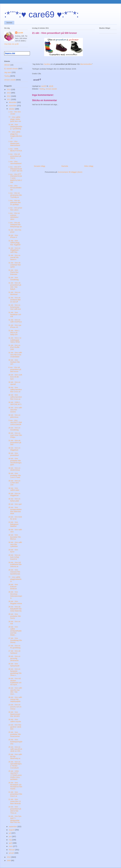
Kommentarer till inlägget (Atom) (70, 172)
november (13, 106)
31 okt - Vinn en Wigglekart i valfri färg (14, 250)
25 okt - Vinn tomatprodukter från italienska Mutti (15, 510)
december (13, 102)
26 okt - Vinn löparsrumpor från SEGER (14, 714)
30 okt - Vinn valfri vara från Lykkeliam (15, 544)
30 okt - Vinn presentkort (14, 454)
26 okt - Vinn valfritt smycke (15, 721)
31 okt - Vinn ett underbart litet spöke (15, 265)
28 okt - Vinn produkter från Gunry (15, 616)
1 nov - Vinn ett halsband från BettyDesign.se (15, 225)
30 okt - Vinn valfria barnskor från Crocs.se (15, 390)
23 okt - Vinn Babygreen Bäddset (13, 524)
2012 (9, 96)
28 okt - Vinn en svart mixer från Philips (15, 435)
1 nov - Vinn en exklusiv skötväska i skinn (14, 216)
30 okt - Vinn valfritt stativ (14, 489)
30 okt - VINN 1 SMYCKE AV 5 (15, 403)
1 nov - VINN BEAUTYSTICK (15, 150)
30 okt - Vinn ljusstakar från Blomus (15, 537)
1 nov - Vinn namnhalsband (15, 163)
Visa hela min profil (11, 44)
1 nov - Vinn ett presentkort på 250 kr (15, 156)
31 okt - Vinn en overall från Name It (14, 257)
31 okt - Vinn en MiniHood (14, 293)
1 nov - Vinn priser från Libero (15, 209)
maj (10, 840)
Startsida (9, 23)
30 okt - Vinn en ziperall (14, 383)
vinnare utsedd (51, 89)
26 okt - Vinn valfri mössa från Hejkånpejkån (15, 699)
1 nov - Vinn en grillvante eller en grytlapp (15, 202)
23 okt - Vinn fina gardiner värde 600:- (15, 727)
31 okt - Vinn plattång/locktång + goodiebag (15, 127)
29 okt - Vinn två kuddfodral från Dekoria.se (15, 565)
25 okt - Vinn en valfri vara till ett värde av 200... (15, 749)
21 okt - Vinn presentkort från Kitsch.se (15, 794)
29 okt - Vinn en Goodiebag (14, 429)
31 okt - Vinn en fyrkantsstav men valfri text (15, 307)
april (11, 843)
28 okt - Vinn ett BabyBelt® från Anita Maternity (15, 609)
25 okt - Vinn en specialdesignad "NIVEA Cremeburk (15, 765)
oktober (12, 109)
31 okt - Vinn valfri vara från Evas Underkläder (15, 355)
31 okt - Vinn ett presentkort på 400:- (15, 443)
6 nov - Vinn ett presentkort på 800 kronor (15, 369)
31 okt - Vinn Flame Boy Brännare (13, 272)
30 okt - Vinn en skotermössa (14, 469)
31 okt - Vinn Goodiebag (14, 279)
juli (10, 833)
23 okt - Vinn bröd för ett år (15, 518)
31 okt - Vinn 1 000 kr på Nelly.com (14, 333)
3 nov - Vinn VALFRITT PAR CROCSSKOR (15, 422)
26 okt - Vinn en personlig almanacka (14, 658)
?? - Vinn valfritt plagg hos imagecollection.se (15, 135)
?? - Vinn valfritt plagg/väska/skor (15, 579)
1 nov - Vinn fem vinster (15, 113)
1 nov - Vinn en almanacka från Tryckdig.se (15, 195)
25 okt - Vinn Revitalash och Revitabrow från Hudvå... (15, 786)
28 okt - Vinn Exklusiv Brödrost (13, 587)
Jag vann (8, 72)
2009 (9, 860)
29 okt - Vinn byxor (13, 551)
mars (11, 846)
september (13, 827)
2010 (9, 857)
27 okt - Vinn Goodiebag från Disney (15, 640)
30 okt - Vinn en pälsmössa (14, 416)
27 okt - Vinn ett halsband (14, 652)
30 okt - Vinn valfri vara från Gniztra (15, 410)
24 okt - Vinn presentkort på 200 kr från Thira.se (15, 810)
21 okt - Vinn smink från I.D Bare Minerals (15, 801)
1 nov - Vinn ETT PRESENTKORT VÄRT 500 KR (15, 169)
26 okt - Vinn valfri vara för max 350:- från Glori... (15, 691)
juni (10, 836)
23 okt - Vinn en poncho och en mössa (15, 707)
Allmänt (7, 65)
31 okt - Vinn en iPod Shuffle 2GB (14, 347)
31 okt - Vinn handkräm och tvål (15, 315)
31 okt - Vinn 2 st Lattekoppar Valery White (15, 340)
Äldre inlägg (89, 166)
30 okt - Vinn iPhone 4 (13, 236)
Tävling (42, 89)
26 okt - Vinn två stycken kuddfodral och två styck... (15, 682)
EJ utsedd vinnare (11, 69)
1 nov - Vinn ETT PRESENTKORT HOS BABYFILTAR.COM (15, 178)
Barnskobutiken (86, 64)
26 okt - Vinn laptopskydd (14, 665)
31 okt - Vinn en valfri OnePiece (15, 321)
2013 (9, 93)
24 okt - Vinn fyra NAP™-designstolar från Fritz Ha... (15, 819)
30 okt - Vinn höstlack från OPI (14, 362)
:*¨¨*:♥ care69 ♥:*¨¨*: (42, 14)
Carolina (47, 64)
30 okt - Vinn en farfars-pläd (14, 500)
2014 (9, 89)
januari (12, 853)
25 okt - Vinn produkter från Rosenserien (15, 734)
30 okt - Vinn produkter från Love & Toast (15, 475)
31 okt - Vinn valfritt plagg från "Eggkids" (15, 243)
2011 (9, 99)
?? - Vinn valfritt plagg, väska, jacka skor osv (15, 119)
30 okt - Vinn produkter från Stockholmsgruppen (15, 462)
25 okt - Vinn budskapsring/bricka (15, 742)
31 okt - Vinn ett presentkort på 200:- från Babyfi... (15, 286)
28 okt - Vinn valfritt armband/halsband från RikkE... (15, 631)
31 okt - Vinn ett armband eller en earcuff (15, 300)
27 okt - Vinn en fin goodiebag (14, 647)
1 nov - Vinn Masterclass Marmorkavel (14, 143)
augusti (12, 830)
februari (12, 850)
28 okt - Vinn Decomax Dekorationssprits (15, 595)
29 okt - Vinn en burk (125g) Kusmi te (14, 557)
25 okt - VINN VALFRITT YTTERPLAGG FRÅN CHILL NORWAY (15, 775)
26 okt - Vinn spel (15, 504)
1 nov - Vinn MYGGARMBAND (15, 188)
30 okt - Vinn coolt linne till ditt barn (15, 377)
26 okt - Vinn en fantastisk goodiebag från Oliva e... (15, 672)
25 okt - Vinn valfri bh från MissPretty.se (15, 756)
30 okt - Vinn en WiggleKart (14, 495)
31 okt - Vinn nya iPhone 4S (15, 326)
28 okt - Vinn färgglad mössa (15, 602)
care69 (20, 33)
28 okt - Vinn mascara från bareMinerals (14, 572)
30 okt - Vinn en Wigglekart (14, 449)
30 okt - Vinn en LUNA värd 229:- (14, 483)
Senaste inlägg (40, 166)
